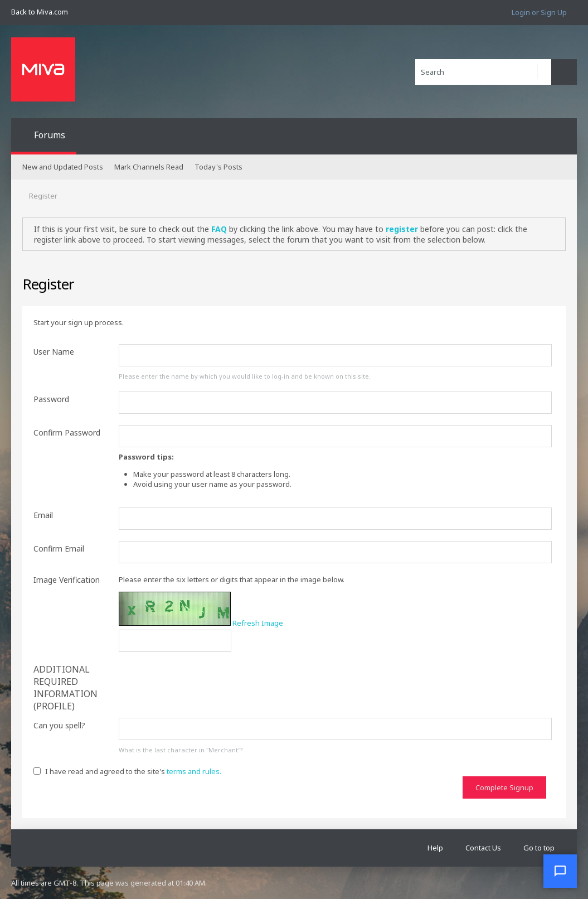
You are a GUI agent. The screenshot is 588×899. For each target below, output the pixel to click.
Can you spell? (59, 725)
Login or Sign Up (539, 12)
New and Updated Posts (63, 167)
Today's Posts (218, 167)
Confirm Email (59, 548)
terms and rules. (194, 771)
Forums (50, 135)
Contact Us (483, 848)
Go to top (539, 848)
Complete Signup (504, 787)
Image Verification (67, 580)
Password (51, 399)
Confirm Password (67, 432)
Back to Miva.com (40, 12)
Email (43, 515)
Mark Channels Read (149, 167)
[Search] (483, 72)
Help (435, 848)
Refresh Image (258, 623)
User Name (54, 352)
